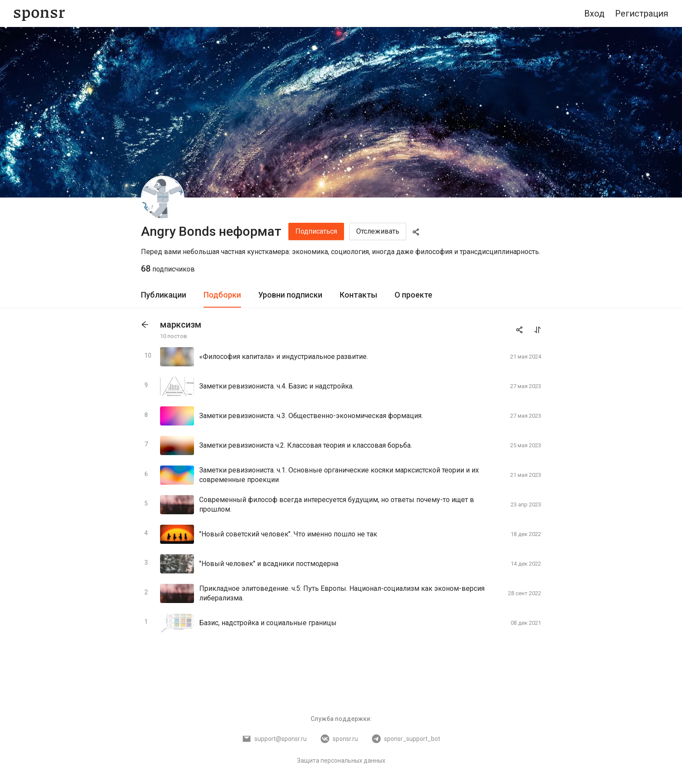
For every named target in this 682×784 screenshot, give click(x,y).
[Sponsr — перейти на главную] (39, 14)
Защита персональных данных (341, 761)
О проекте (413, 295)
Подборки (222, 295)
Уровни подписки (290, 295)
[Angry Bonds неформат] (163, 198)
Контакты (358, 295)
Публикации (164, 295)
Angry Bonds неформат (211, 231)
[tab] (164, 295)
